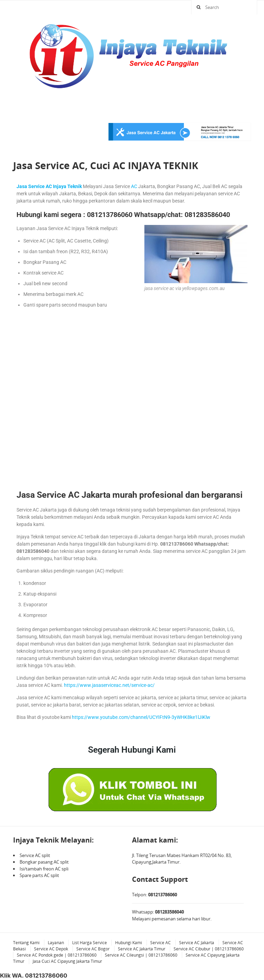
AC (134, 186)
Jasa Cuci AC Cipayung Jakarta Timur (67, 961)
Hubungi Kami (129, 943)
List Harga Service (90, 943)
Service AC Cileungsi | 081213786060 (141, 955)
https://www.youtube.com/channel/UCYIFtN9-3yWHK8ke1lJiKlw (141, 717)
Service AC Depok (51, 949)
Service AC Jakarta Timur (142, 949)
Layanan (56, 943)
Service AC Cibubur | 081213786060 (209, 949)
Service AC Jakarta (197, 943)
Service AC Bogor (93, 949)
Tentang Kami (26, 943)
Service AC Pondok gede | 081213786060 (57, 955)
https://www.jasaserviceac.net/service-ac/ (109, 685)
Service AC (161, 943)
